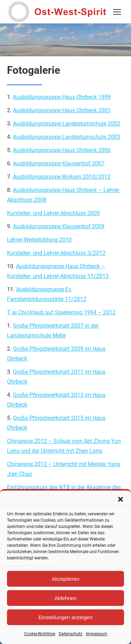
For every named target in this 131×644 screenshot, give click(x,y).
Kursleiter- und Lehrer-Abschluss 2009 (53, 213)
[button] (121, 499)
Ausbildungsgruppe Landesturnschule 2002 (67, 124)
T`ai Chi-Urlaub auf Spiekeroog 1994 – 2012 (61, 312)
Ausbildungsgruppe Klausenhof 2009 (59, 226)
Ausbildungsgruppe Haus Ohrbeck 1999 (62, 97)
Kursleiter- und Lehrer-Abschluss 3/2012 (56, 253)
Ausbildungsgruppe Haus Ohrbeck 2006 (62, 150)
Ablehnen (65, 598)
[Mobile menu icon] (117, 12)
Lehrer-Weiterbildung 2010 (39, 240)
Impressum (97, 634)
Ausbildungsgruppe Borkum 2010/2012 (62, 177)
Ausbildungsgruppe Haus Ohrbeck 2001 (62, 110)
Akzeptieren (65, 579)
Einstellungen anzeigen (65, 617)
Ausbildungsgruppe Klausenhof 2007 (59, 163)
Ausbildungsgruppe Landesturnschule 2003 (67, 137)
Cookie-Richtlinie (40, 634)
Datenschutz (71, 634)
